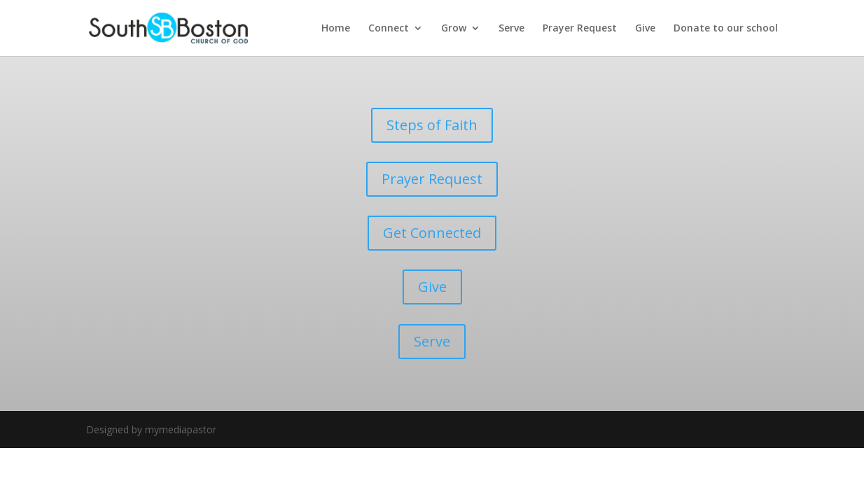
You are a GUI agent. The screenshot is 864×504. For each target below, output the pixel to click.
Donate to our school (726, 29)
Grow (454, 29)
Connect (389, 29)
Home (336, 29)
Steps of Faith (432, 125)
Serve (511, 29)
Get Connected (432, 233)
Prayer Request (580, 29)
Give (645, 29)
